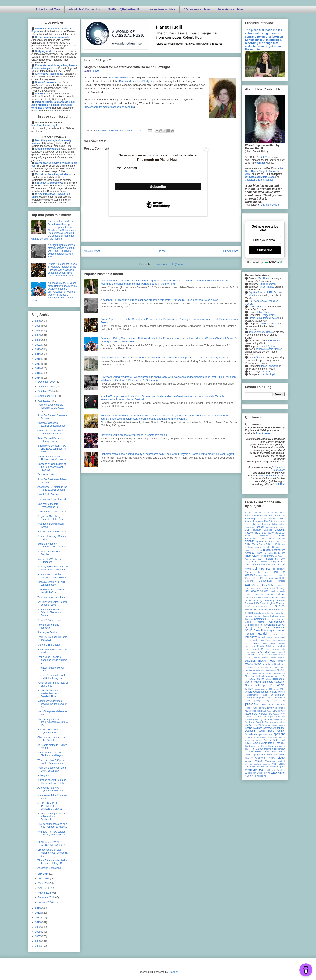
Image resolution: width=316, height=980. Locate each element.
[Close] (206, 148)
